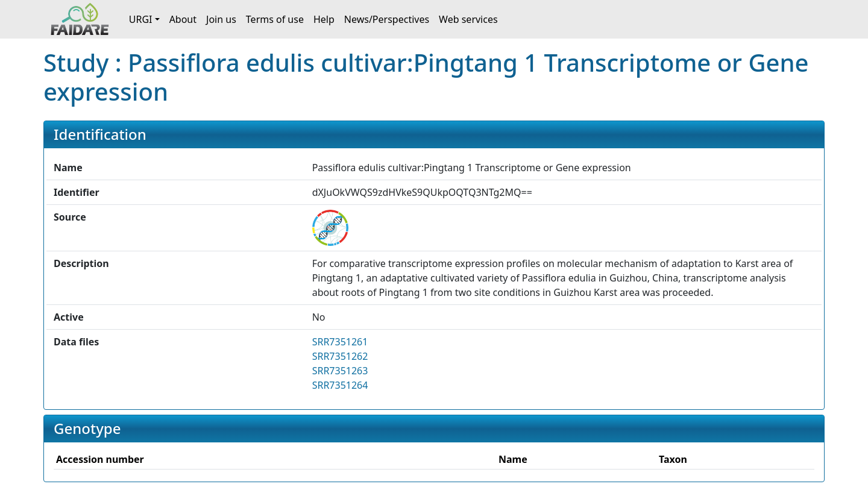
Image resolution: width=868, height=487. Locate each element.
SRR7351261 (340, 342)
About (183, 19)
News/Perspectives (387, 19)
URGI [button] (141, 19)
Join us (221, 19)
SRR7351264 (340, 385)
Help (324, 19)
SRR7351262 (340, 356)
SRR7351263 (340, 371)
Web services (468, 19)
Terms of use (275, 19)
